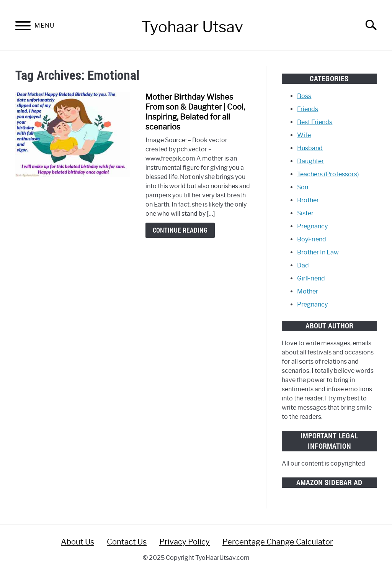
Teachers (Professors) (328, 174)
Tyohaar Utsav (192, 27)
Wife (304, 135)
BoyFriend (312, 239)
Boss (304, 96)
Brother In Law (318, 252)
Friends (308, 109)
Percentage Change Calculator (278, 542)
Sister (305, 213)
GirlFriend (311, 278)
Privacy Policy (185, 542)
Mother (308, 291)
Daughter (310, 161)
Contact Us (127, 542)
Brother (308, 200)
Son (303, 187)
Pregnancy (312, 226)
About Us (78, 542)
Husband (310, 148)
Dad (303, 265)
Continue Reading (180, 230)
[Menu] (23, 27)
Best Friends (315, 122)
